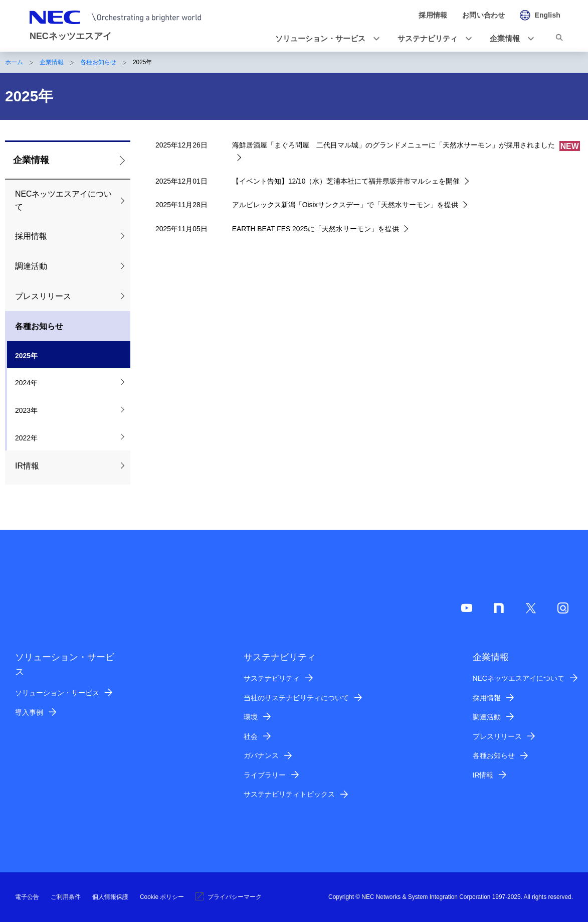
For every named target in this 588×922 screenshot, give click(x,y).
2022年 (26, 438)
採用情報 (31, 236)
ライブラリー (265, 775)
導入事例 (29, 712)
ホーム (14, 62)
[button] (324, 39)
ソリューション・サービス (57, 693)
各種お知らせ (98, 62)
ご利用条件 (66, 897)
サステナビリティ (272, 678)
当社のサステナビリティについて (296, 698)
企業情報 (52, 62)
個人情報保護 (110, 897)
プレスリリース (43, 296)
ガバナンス (261, 755)
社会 (251, 736)
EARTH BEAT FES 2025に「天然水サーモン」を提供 (316, 229)
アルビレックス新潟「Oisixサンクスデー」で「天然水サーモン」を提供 (345, 205)
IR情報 (27, 466)
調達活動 (31, 266)
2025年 (26, 356)
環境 (251, 717)
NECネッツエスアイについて (63, 200)
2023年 (26, 410)
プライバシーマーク (229, 897)
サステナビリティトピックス (289, 794)
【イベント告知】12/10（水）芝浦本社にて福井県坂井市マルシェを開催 (346, 181)
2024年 (26, 383)
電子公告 (27, 897)
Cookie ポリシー (162, 897)
